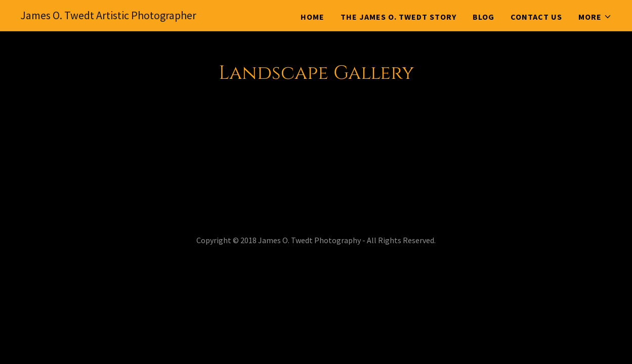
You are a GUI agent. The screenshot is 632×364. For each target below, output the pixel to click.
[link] (108, 16)
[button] (595, 17)
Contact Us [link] (536, 17)
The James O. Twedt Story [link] (398, 17)
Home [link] (312, 17)
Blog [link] (483, 17)
